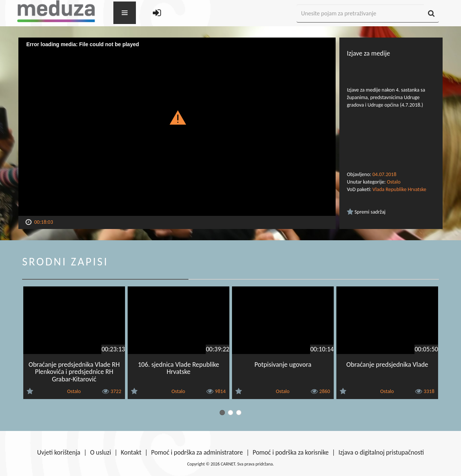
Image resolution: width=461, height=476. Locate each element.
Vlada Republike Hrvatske (399, 189)
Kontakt (131, 452)
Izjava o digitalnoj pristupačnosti (381, 452)
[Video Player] (177, 127)
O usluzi (101, 452)
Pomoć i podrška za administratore (197, 452)
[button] (177, 117)
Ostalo (393, 182)
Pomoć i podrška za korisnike (291, 452)
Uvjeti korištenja (59, 452)
